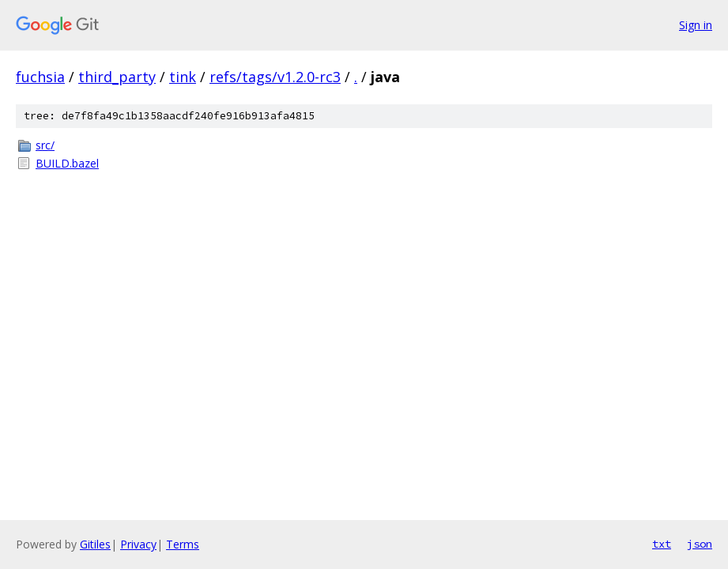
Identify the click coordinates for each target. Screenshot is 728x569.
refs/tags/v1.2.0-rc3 (275, 77)
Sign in (696, 25)
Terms (183, 544)
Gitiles (95, 544)
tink (183, 77)
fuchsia (40, 77)
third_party (117, 77)
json (700, 544)
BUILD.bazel (67, 163)
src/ (45, 145)
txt (662, 544)
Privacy (138, 544)
